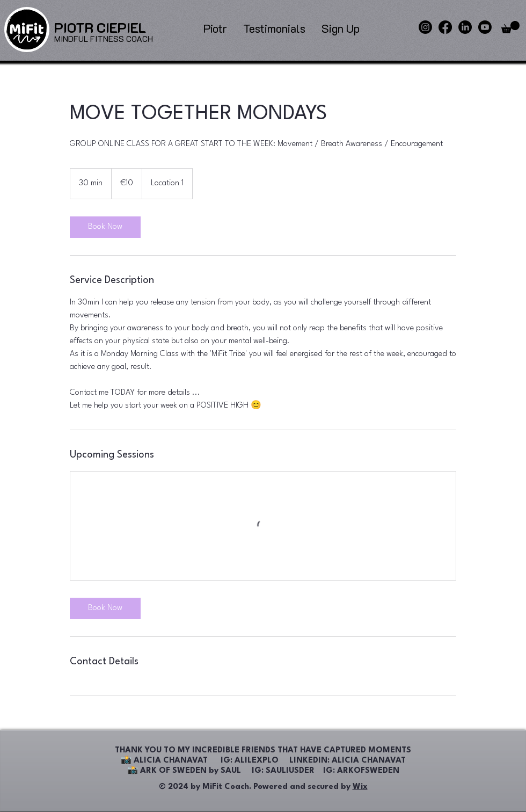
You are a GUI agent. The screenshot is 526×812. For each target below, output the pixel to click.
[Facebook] (445, 27)
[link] (105, 227)
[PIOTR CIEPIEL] (100, 27)
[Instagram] (425, 27)
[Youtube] (485, 27)
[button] (510, 27)
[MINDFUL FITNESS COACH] (104, 39)
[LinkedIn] (465, 27)
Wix (360, 787)
